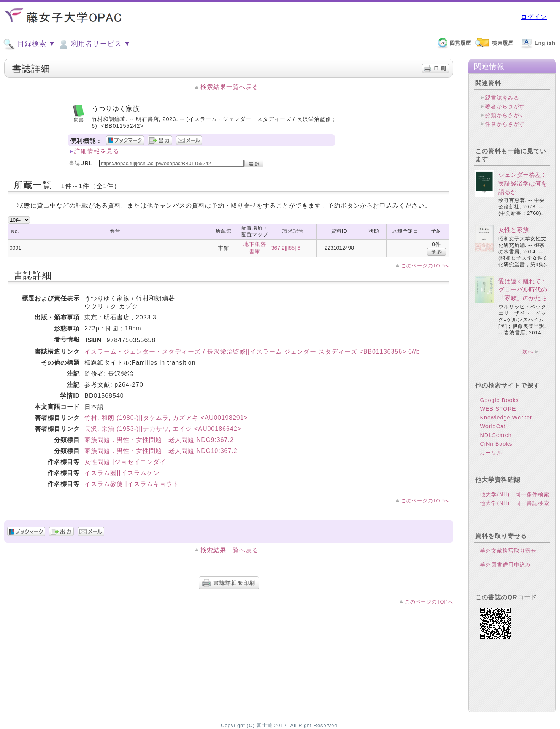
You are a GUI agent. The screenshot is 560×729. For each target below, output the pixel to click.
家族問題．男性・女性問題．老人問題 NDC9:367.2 (159, 440)
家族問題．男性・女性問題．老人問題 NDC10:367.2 (161, 451)
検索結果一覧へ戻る (229, 87)
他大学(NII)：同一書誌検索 (515, 503)
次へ (528, 351)
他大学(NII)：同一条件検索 (515, 494)
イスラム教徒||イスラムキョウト (132, 484)
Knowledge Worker (506, 418)
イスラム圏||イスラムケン (122, 473)
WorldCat (493, 426)
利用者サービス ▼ (94, 44)
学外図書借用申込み (505, 565)
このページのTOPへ (425, 266)
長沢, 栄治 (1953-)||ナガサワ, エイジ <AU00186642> (163, 429)
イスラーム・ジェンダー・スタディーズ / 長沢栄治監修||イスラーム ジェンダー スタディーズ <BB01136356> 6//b (252, 352)
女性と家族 (514, 230)
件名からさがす (505, 124)
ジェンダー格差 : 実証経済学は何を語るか (523, 183)
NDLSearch (496, 435)
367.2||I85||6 (286, 248)
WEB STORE (498, 409)
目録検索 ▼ (29, 44)
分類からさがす (505, 115)
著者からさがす (505, 106)
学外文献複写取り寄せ (508, 551)
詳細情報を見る (97, 151)
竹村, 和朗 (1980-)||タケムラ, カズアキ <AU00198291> (166, 418)
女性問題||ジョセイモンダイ (125, 462)
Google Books (499, 400)
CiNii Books (496, 444)
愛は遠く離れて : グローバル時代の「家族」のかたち (523, 290)
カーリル (491, 453)
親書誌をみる (502, 98)
